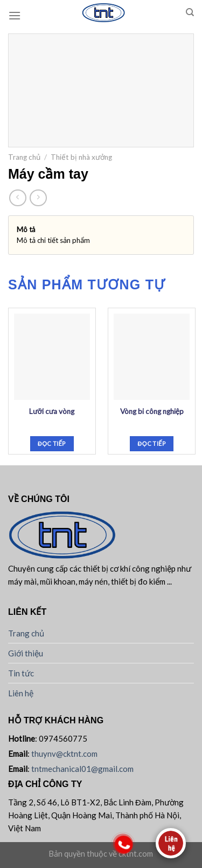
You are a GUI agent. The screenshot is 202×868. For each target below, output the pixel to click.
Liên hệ (21, 693)
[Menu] (15, 15)
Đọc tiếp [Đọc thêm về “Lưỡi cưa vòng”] (52, 443)
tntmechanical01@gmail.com (82, 769)
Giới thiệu (26, 653)
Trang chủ (24, 157)
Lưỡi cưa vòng (52, 411)
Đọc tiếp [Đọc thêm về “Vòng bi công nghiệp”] (152, 443)
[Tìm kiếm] (190, 12)
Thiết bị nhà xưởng (81, 157)
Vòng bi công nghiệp (152, 411)
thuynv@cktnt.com (64, 754)
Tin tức (21, 673)
